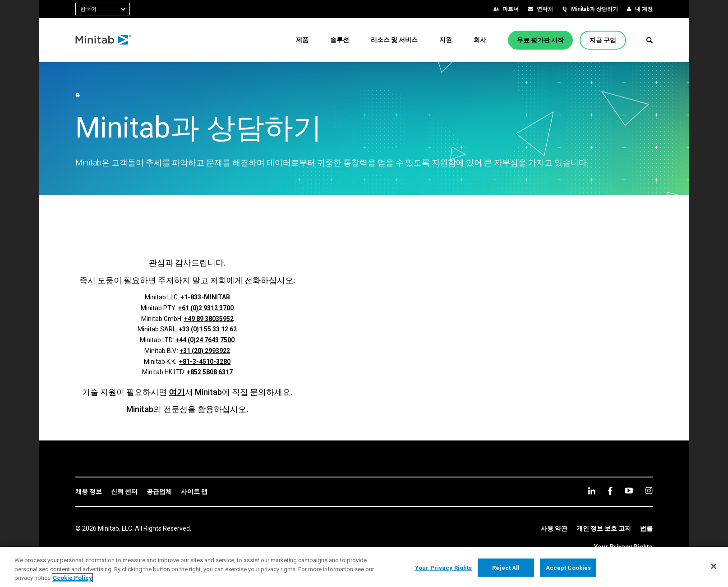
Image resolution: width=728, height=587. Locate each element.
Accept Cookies (569, 567)
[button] (650, 40)
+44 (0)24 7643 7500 (205, 340)
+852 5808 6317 (210, 372)
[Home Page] (104, 40)
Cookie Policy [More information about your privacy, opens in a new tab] (72, 578)
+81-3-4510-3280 (205, 362)
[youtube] (629, 491)
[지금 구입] (603, 40)
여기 (177, 392)
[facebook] (610, 491)
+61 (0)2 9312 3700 (206, 308)
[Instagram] (649, 491)
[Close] (714, 566)
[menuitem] (302, 40)
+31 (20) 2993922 (205, 351)
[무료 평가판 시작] (540, 40)
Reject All (506, 567)
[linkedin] (592, 491)
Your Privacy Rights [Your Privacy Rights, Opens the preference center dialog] (443, 567)
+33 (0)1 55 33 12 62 (208, 329)
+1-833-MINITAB (205, 297)
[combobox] (103, 9)
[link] (89, 492)
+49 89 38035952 (209, 319)
